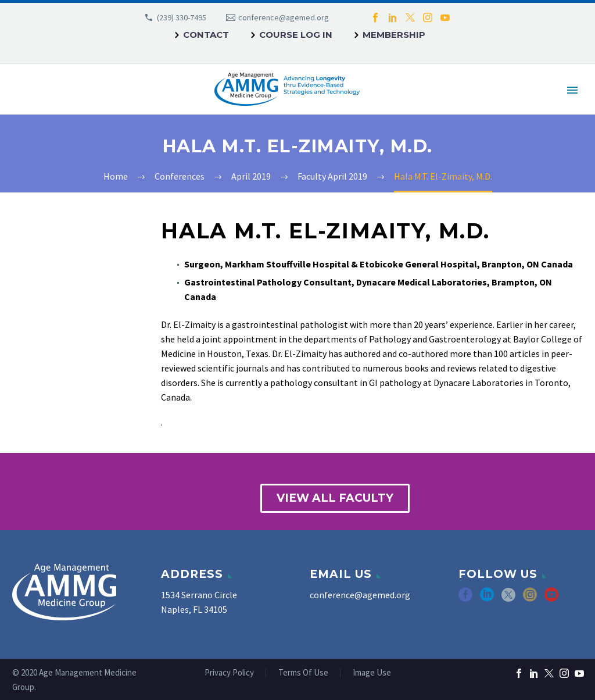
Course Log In (296, 35)
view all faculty (335, 498)
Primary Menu (572, 90)
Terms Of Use (303, 673)
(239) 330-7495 (182, 17)
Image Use (372, 673)
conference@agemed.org (284, 17)
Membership (394, 35)
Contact (206, 35)
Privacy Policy (229, 673)
